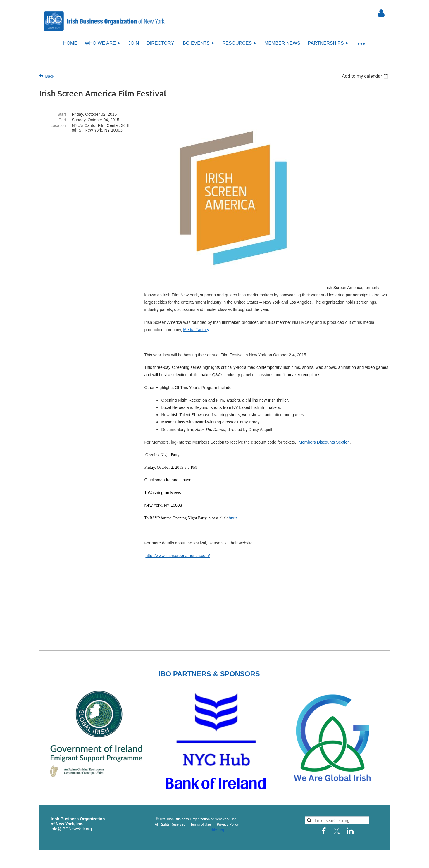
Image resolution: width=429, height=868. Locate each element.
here (233, 518)
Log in (381, 13)
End (62, 120)
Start (62, 114)
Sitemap (218, 829)
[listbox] (366, 76)
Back (50, 76)
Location (58, 125)
